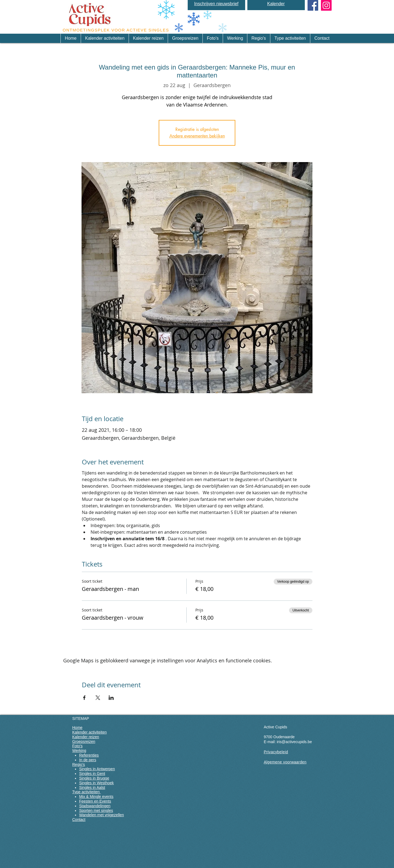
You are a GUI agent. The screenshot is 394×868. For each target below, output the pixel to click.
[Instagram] (326, 5)
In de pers (88, 760)
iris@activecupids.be (294, 742)
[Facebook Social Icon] (313, 5)
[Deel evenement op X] (98, 698)
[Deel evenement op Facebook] (84, 698)
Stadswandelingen (95, 806)
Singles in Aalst (92, 787)
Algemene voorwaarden (285, 762)
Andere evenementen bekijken (197, 136)
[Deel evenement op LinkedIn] (111, 698)
